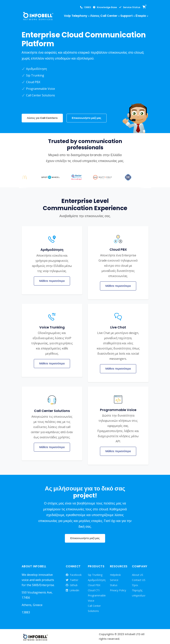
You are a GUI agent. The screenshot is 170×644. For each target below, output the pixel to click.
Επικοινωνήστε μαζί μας (87, 118)
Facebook (74, 575)
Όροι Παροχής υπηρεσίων (139, 590)
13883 (85, 7)
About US (138, 575)
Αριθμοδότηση (97, 580)
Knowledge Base (105, 7)
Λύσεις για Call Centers (42, 118)
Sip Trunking (95, 575)
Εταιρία (141, 16)
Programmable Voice (97, 598)
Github (72, 585)
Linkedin (73, 590)
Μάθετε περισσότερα (52, 281)
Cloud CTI (94, 590)
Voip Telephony (76, 16)
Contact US (139, 580)
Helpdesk (115, 575)
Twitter (72, 580)
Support (127, 16)
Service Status (130, 7)
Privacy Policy (118, 590)
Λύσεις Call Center (104, 16)
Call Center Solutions (94, 608)
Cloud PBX (94, 585)
